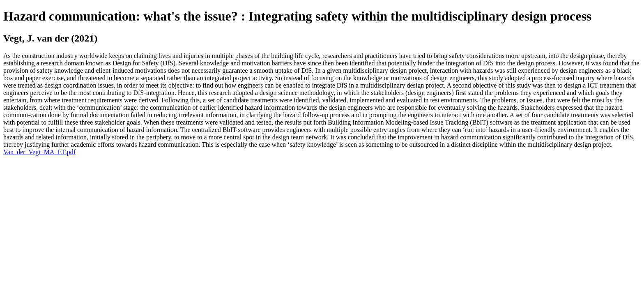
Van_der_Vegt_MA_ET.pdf (39, 152)
